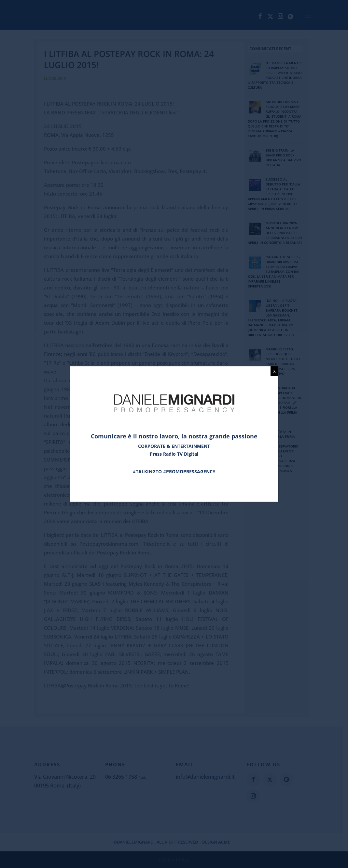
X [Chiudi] (275, 371)
